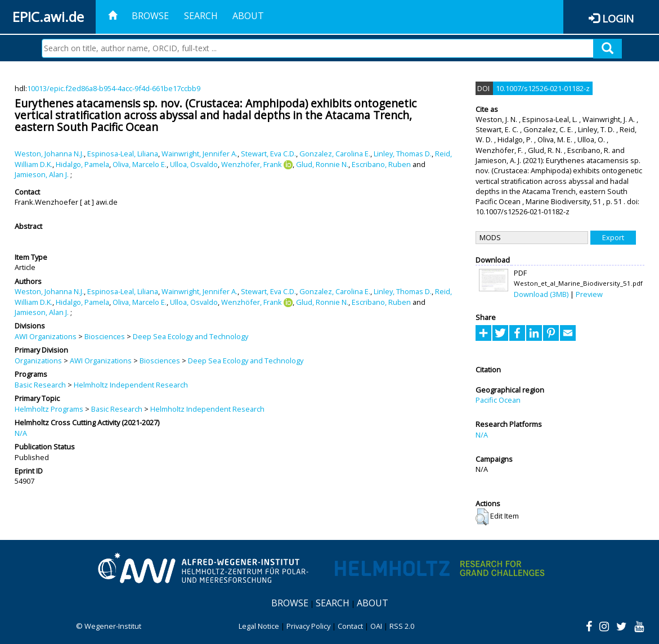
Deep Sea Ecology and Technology (190, 336)
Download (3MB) (541, 294)
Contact (350, 626)
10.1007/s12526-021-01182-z (543, 88)
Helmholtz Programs (49, 409)
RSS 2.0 (402, 626)
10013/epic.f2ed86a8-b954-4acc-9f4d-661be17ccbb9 (114, 88)
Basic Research (40, 385)
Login (618, 18)
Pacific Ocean (498, 400)
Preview (589, 294)
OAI (376, 626)
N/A (21, 433)
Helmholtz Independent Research (131, 385)
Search (201, 16)
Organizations (38, 361)
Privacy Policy (308, 626)
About (248, 16)
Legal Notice (259, 626)
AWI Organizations (46, 336)
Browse (150, 16)
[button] (482, 517)
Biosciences (105, 336)
